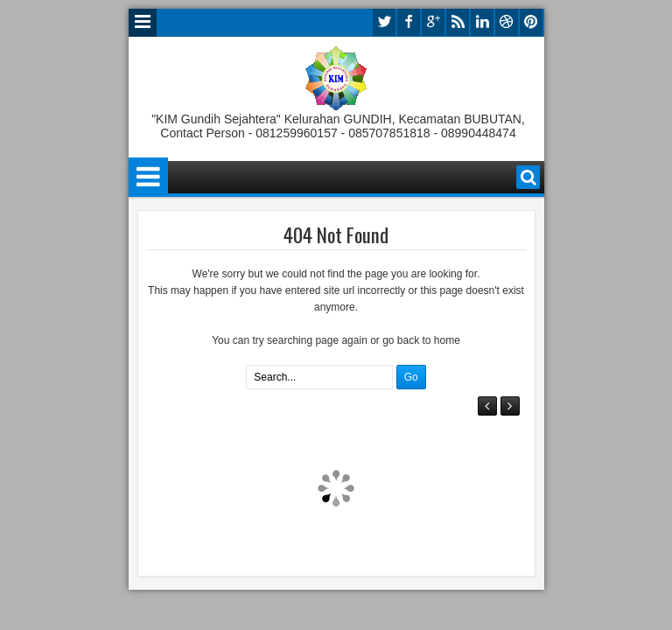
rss (458, 22)
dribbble (507, 22)
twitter (384, 22)
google (433, 22)
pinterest (531, 22)
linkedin (482, 22)
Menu (143, 23)
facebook (409, 22)
